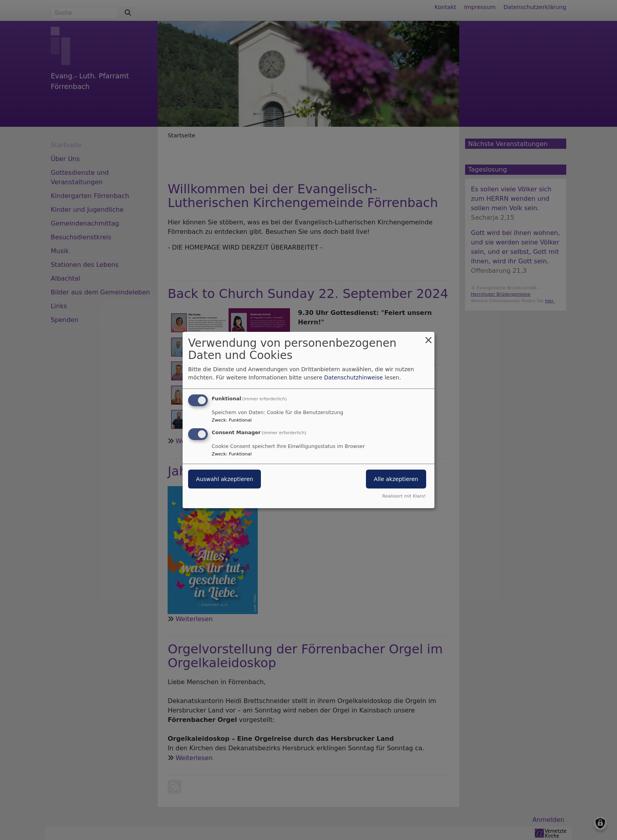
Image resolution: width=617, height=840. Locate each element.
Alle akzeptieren (396, 479)
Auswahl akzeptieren (224, 479)
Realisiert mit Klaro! (404, 496)
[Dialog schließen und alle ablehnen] (429, 337)
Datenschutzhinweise (354, 377)
